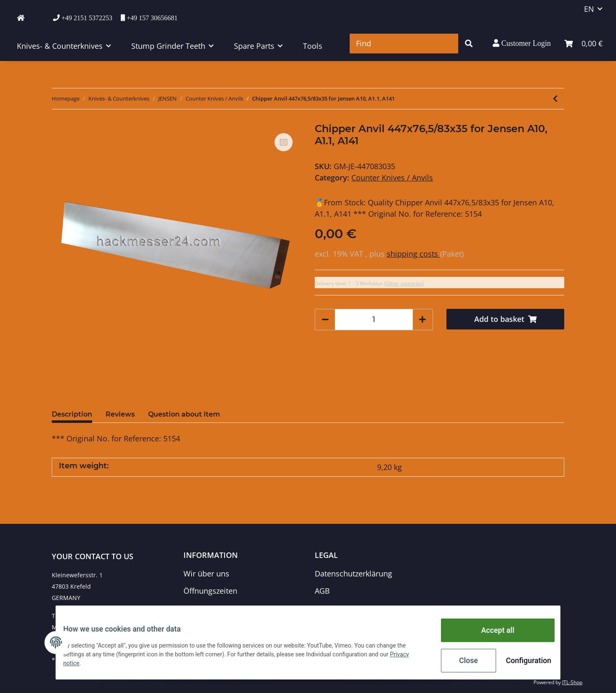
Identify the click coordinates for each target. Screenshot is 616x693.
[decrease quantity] (325, 320)
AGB (322, 591)
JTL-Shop (572, 682)
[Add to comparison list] (284, 142)
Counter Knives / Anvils (392, 178)
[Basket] (583, 44)
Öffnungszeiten (210, 591)
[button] (522, 43)
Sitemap (329, 608)
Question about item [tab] (184, 414)
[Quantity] (374, 320)
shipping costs (413, 254)
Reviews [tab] (120, 414)
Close (462, 661)
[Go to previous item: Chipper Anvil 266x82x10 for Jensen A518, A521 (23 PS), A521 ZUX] (555, 99)
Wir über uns (206, 574)
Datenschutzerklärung (353, 574)
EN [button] (589, 9)
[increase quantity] (422, 320)
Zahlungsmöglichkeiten (225, 608)
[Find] (404, 44)
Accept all (491, 634)
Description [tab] (72, 414)
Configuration (522, 661)
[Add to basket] (506, 319)
